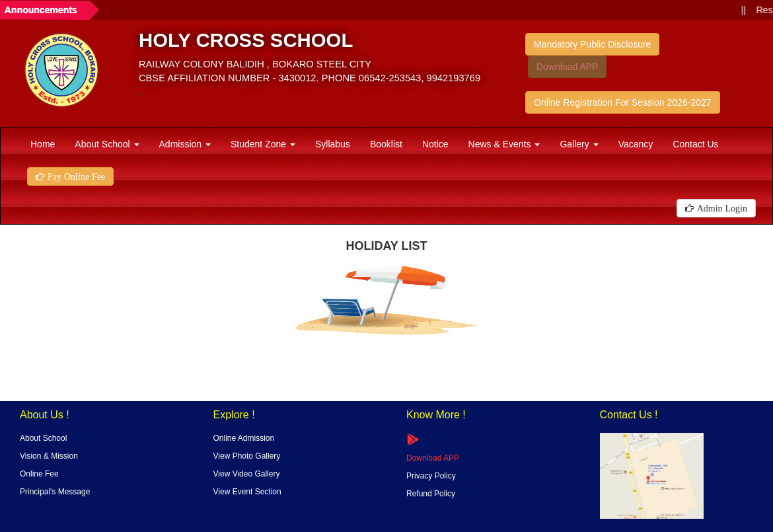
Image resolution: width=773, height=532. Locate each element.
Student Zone (263, 144)
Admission (185, 144)
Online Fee (39, 474)
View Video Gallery (247, 474)
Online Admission (244, 438)
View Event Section (247, 492)
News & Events (504, 144)
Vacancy (636, 144)
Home (43, 144)
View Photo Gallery (247, 456)
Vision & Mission (49, 456)
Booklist (386, 144)
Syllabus (333, 144)
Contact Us (695, 144)
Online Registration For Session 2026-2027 (623, 102)
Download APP (567, 67)
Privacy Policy (431, 476)
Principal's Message (55, 492)
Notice (435, 144)
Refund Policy (431, 494)
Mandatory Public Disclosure (592, 44)
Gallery (579, 144)
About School (107, 144)
